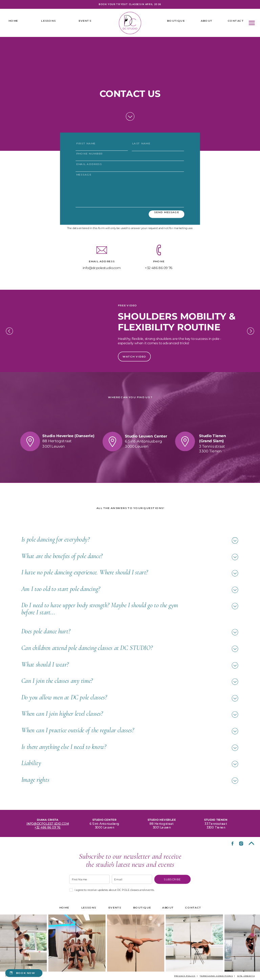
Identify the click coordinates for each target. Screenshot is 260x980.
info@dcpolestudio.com (48, 823)
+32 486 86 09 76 (48, 827)
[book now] (24, 973)
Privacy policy (185, 975)
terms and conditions (216, 975)
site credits (246, 975)
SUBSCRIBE (172, 879)
